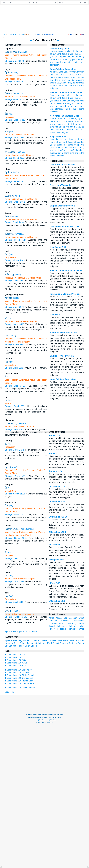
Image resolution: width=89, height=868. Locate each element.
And (52, 72)
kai (11, 362)
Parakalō (22, 52)
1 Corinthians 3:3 (57, 502)
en (10, 444)
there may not (62, 80)
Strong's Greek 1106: (16, 617)
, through (80, 72)
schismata (21, 423)
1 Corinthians (12, 35)
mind (77, 62)
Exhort (62, 623)
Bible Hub (9, 692)
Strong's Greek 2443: (15, 260)
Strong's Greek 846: (14, 345)
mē (10, 400)
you (74, 59)
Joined (52, 626)
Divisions (53, 623)
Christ (80, 75)
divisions (60, 59)
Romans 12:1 (55, 453)
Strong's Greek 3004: (15, 307)
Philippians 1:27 (56, 560)
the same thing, (72, 145)
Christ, (71, 54)
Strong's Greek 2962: (15, 202)
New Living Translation (61, 185)
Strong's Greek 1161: (15, 494)
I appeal (54, 51)
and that (80, 59)
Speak (8, 632)
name (82, 51)
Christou (19, 234)
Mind (82, 626)
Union (28, 632)
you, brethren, (70, 119)
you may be (56, 62)
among (68, 59)
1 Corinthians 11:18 (58, 517)
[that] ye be (64, 150)
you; (52, 150)
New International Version (62, 165)
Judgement (62, 626)
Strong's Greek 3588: (15, 138)
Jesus (64, 54)
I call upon (59, 72)
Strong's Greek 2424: (14, 222)
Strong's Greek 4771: (16, 82)
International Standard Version (65, 294)
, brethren (72, 72)
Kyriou (17, 196)
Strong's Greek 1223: (15, 120)
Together (20, 632)
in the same (70, 130)
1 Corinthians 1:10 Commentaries (20, 688)
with (70, 106)
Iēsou (15, 216)
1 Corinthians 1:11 (57, 487)
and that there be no (74, 124)
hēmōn (15, 172)
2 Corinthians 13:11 (58, 545)
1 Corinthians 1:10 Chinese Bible (20, 678)
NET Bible (55, 315)
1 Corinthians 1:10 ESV (15, 660)
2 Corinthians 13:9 (57, 532)
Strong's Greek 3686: (15, 158)
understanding (56, 109)
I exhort (59, 119)
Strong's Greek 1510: (15, 386)
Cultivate (65, 621)
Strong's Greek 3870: (15, 61)
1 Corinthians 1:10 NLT (15, 657)
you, (67, 139)
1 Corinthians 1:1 (57, 601)
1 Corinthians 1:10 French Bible (19, 681)
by (79, 139)
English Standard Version (62, 206)
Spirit (14, 632)
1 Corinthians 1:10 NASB (16, 663)
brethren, (73, 139)
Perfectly (72, 629)
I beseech (59, 139)
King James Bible (58, 137)
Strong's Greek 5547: (16, 240)
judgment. (66, 132)
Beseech (73, 618)
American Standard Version (63, 332)
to (9, 318)
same (60, 77)
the (77, 51)
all (80, 98)
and (82, 62)
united (67, 62)
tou (11, 132)
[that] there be (57, 148)
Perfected (61, 629)
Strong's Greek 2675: (16, 538)
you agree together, (59, 57)
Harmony (72, 623)
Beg (65, 618)
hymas (14, 73)
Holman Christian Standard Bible (66, 92)
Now (52, 95)
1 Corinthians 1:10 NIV (15, 655)
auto (13, 336)
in (74, 51)
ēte (11, 505)
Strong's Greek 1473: (16, 181)
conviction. (55, 65)
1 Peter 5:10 (54, 583)
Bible (4, 35)
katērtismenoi (28, 529)
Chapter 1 (21, 35)
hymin (14, 467)
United (34, 632)
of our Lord (61, 121)
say (82, 77)
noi (11, 576)
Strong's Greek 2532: (14, 368)
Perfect (52, 629)
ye (51, 145)
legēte (16, 298)
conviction (54, 112)
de (10, 488)
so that (71, 57)
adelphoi (19, 93)
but (56, 150)
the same (65, 153)
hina (12, 254)
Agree (51, 618)
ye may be (70, 83)
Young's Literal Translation (63, 69)
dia (11, 114)
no (54, 59)
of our (53, 54)
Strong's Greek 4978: (15, 429)
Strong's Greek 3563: (15, 582)
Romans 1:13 (55, 435)
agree (60, 124)
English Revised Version (62, 356)
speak (60, 145)
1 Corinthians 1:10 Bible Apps (18, 670)
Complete (53, 621)
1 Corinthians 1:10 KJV (15, 666)
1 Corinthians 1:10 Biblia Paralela (20, 675)
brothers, (69, 51)
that (77, 54)
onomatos (21, 152)
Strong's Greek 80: (14, 99)
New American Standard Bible (64, 116)
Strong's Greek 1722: (15, 450)
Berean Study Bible (59, 48)
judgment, (54, 88)
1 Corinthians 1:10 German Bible (20, 684)
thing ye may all (71, 77)
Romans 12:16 (55, 471)
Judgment (73, 626)
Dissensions (78, 621)
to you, (61, 51)
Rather (81, 629)
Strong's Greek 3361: (15, 406)
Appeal (59, 618)
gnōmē (17, 611)
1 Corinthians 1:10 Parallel (17, 673)
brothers (69, 95)
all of (82, 54)
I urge (57, 95)
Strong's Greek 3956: (14, 281)
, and (62, 83)
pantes (17, 275)
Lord (59, 54)
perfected (80, 83)
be (72, 80)
